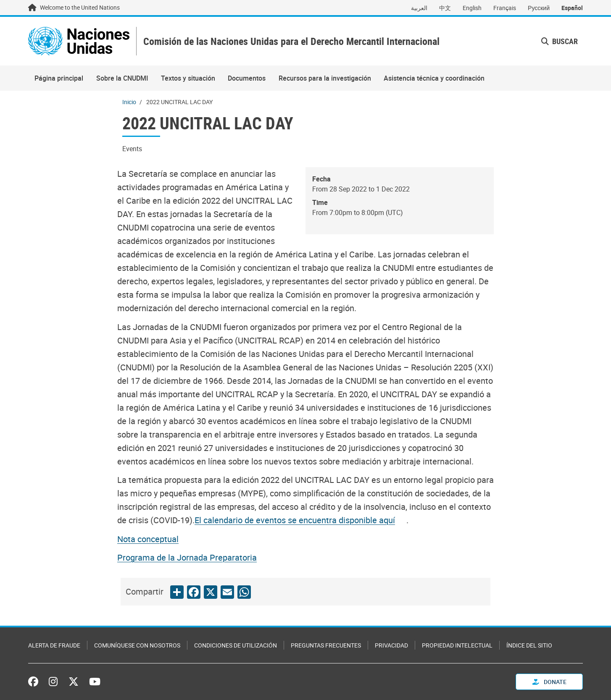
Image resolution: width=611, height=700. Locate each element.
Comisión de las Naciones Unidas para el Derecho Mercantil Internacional (291, 41)
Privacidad (391, 645)
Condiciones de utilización (236, 645)
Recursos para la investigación (325, 78)
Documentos (247, 78)
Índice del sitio (529, 645)
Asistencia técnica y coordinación (434, 78)
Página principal (59, 78)
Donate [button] (549, 682)
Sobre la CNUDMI (122, 78)
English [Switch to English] (472, 8)
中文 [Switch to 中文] (445, 8)
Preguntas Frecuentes (326, 645)
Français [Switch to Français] (505, 8)
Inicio (129, 102)
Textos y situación (188, 78)
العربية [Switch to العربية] (419, 8)
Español (572, 8)
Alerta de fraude (54, 645)
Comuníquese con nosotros (137, 645)
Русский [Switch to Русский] (539, 8)
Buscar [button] (560, 41)
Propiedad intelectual (457, 645)
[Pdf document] (300, 520)
